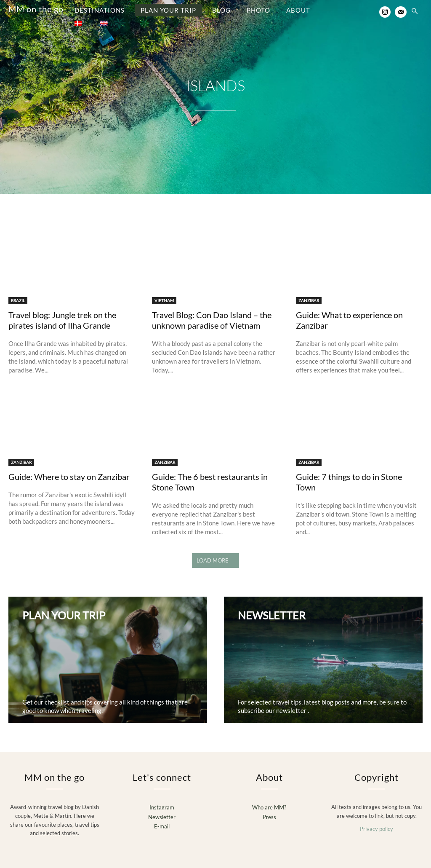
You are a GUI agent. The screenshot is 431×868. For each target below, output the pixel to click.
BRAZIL (18, 294)
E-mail (162, 819)
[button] (415, 12)
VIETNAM (164, 294)
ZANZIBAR (309, 294)
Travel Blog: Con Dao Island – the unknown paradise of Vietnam (212, 313)
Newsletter (162, 809)
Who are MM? (269, 800)
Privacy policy (376, 821)
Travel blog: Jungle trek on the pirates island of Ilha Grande (62, 313)
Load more (215, 554)
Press (269, 809)
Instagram (162, 800)
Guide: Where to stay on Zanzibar (69, 470)
